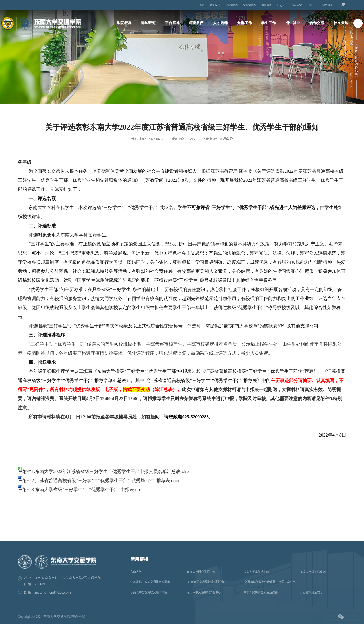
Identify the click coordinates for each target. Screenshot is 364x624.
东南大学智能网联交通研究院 (149, 592)
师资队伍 (197, 23)
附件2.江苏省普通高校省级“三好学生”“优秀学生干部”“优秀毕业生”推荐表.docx (101, 481)
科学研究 (149, 23)
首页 (203, 5)
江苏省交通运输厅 (311, 592)
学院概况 (125, 23)
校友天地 (340, 23)
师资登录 (343, 5)
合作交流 (316, 23)
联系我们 (218, 5)
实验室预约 (257, 5)
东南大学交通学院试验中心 (204, 592)
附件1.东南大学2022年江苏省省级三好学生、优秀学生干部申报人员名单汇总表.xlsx (106, 471)
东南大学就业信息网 (313, 572)
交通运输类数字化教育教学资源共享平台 (270, 582)
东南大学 (309, 5)
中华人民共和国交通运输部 (260, 592)
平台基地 (173, 23)
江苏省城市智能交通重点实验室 (150, 582)
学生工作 (268, 23)
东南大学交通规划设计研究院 (206, 582)
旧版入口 (326, 5)
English (292, 5)
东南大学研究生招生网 (201, 572)
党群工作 (244, 23)
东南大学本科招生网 (256, 572)
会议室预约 (236, 5)
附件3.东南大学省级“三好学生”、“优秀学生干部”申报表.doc (82, 490)
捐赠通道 (275, 5)
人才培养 (220, 23)
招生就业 (292, 23)
